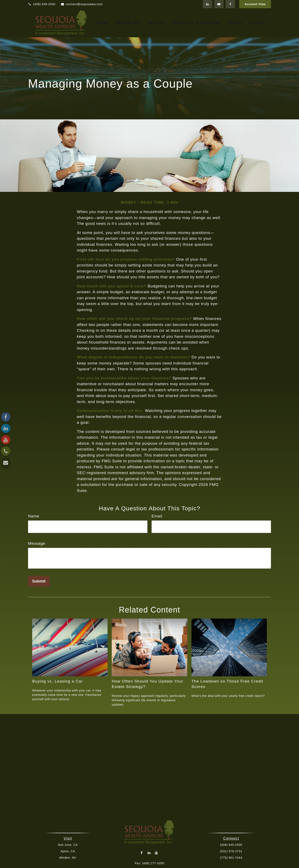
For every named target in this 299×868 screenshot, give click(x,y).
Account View (255, 4)
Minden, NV (68, 858)
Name (34, 516)
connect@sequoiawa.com (82, 4)
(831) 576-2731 (231, 851)
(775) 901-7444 (231, 858)
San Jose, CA (68, 845)
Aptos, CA (68, 851)
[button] (102, 23)
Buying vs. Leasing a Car (58, 681)
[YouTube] (219, 4)
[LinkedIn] (208, 4)
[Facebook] (230, 4)
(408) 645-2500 (42, 4)
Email (157, 516)
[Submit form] (39, 581)
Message (37, 543)
